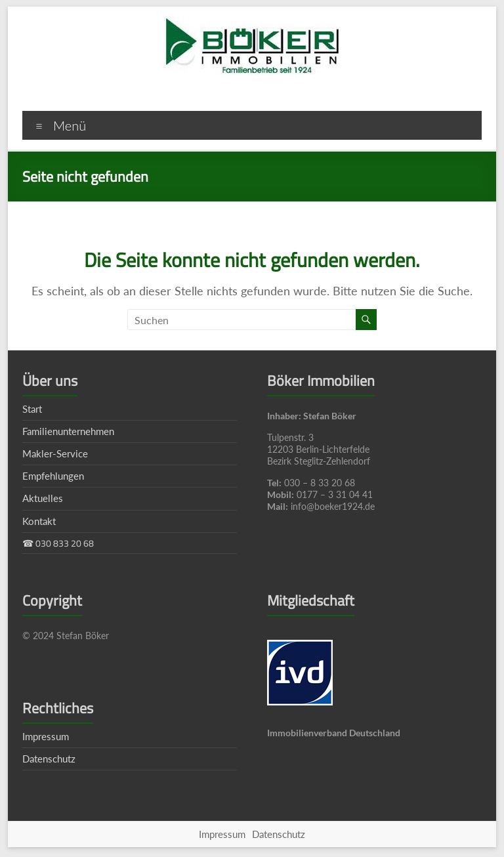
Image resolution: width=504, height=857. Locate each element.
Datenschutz (49, 759)
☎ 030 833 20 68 (58, 543)
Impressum (46, 736)
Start (32, 409)
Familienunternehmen (68, 431)
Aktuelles (43, 498)
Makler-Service (55, 453)
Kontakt (39, 521)
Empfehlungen (53, 476)
